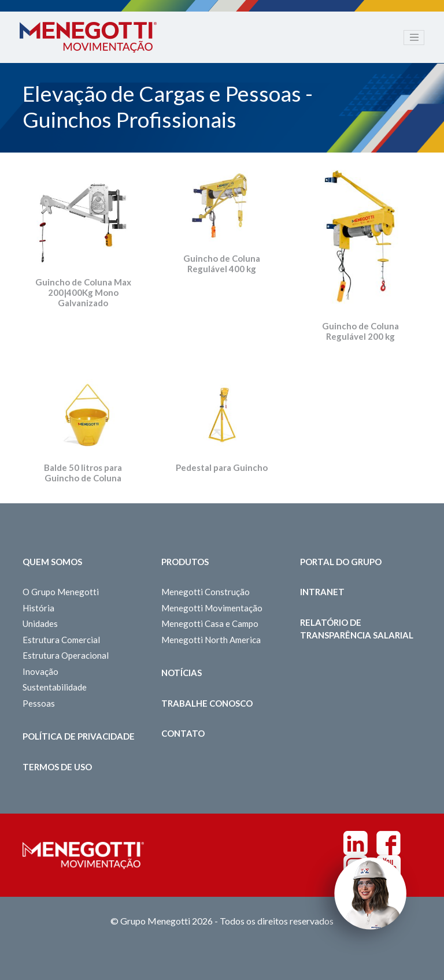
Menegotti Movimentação (212, 608)
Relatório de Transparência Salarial (357, 629)
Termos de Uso (57, 767)
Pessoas (39, 703)
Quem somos (52, 562)
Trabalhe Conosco (207, 703)
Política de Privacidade (79, 736)
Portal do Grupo (341, 562)
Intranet (322, 592)
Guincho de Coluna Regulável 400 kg (222, 263)
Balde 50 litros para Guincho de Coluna (83, 473)
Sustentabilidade (55, 687)
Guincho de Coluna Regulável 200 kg (360, 331)
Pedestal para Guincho (222, 467)
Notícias (182, 673)
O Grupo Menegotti (61, 592)
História (38, 608)
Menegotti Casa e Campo (210, 623)
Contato (183, 733)
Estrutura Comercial (61, 640)
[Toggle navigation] (414, 38)
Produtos (185, 562)
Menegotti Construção (206, 592)
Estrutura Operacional (66, 655)
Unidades (40, 623)
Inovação (40, 671)
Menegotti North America (211, 640)
